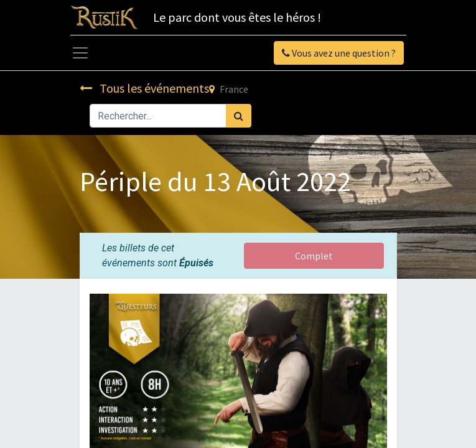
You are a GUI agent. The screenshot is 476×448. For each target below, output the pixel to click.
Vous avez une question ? (339, 53)
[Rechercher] (239, 116)
